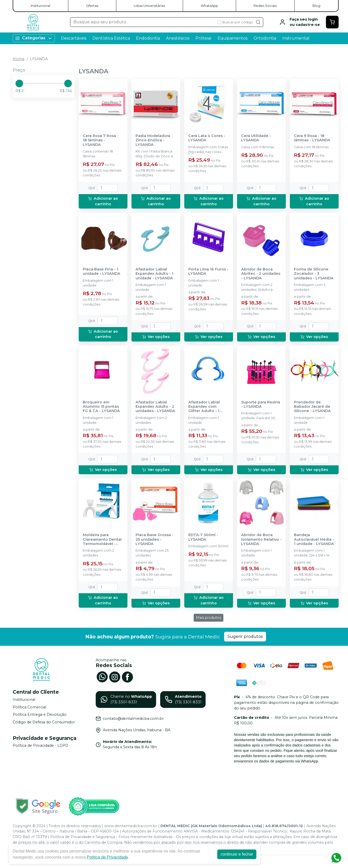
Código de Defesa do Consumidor (44, 722)
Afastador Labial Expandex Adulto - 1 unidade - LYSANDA (154, 274)
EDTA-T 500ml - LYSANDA (203, 537)
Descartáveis (74, 38)
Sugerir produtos (245, 636)
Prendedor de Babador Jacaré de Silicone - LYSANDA (312, 407)
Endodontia (148, 38)
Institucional (40, 6)
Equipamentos (233, 38)
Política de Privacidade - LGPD (40, 746)
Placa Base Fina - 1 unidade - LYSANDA (102, 271)
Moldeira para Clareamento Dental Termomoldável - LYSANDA (102, 539)
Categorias (34, 38)
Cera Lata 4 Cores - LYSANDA (207, 138)
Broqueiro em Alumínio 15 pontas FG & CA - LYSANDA (101, 407)
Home (19, 59)
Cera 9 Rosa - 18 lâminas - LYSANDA (312, 138)
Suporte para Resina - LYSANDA (261, 404)
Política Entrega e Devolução (40, 714)
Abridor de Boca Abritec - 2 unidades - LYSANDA (261, 274)
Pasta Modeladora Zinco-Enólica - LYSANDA (153, 140)
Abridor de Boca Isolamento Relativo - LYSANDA (261, 539)
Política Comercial (29, 707)
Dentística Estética (111, 38)
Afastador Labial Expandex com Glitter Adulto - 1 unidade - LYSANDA (207, 407)
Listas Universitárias (149, 6)
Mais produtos (209, 618)
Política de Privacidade (107, 857)
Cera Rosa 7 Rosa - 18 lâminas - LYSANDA (101, 140)
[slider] (19, 83)
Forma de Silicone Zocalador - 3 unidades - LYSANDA (314, 274)
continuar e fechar (237, 854)
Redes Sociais (265, 6)
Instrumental (296, 38)
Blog (316, 6)
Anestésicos (178, 38)
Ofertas (92, 6)
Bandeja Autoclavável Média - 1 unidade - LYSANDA (314, 539)
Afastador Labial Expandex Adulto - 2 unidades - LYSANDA (155, 407)
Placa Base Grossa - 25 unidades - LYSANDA (154, 539)
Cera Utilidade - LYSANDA (256, 138)
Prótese (203, 38)
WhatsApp (209, 6)
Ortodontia (265, 38)
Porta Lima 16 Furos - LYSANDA (208, 271)
